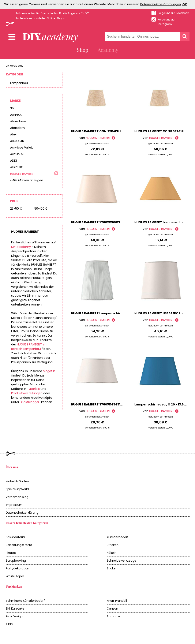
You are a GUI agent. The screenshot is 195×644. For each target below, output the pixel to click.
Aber (14, 134)
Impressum (14, 505)
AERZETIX (16, 167)
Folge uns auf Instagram (167, 20)
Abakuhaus (18, 121)
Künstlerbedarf (118, 537)
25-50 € (16, 209)
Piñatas (11, 553)
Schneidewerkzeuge (121, 561)
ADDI (14, 161)
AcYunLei (17, 154)
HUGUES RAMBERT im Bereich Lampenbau (29, 347)
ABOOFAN (17, 141)
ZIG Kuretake (15, 609)
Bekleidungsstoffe (19, 545)
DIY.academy (14, 66)
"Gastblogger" (30, 402)
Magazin (49, 371)
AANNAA (16, 115)
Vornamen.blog (17, 497)
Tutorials (33, 389)
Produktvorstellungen (27, 393)
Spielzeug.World (17, 489)
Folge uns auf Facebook (173, 13)
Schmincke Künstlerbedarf (25, 601)
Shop (83, 50)
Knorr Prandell (117, 601)
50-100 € (41, 209)
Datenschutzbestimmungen (160, 4)
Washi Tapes (15, 576)
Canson (112, 609)
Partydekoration (17, 568)
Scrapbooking (16, 561)
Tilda (9, 624)
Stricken (113, 545)
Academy (108, 50)
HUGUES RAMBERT (23, 174)
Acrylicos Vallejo (22, 147)
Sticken (112, 568)
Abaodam (17, 128)
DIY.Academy (21, 247)
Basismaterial (16, 537)
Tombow (113, 616)
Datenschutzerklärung (22, 513)
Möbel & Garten (17, 481)
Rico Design (14, 616)
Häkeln (112, 553)
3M (12, 108)
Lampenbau (19, 83)
